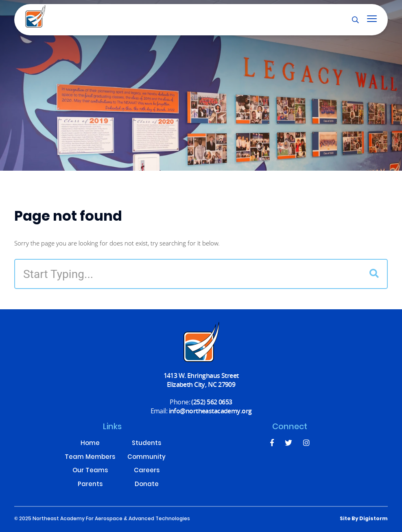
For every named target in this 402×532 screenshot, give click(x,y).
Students (146, 444)
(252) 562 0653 (212, 402)
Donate (147, 485)
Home (90, 444)
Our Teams (90, 471)
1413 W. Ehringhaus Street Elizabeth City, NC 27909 (201, 380)
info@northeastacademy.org (210, 411)
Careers (147, 471)
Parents (90, 485)
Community (146, 458)
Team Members (90, 458)
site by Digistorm (364, 519)
